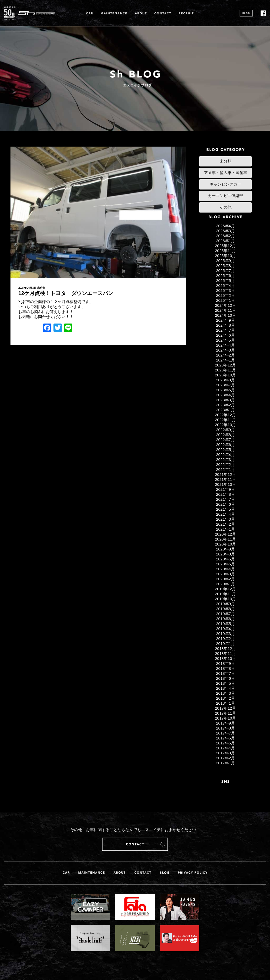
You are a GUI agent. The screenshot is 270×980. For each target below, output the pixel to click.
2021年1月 (225, 529)
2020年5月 (225, 564)
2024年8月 (225, 325)
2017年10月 (225, 718)
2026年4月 (225, 226)
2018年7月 (225, 673)
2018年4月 (225, 688)
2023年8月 (225, 380)
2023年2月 (225, 405)
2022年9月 (225, 430)
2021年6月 (225, 504)
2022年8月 (225, 435)
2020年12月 (225, 534)
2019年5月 (225, 624)
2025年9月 (225, 261)
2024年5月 (225, 340)
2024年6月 (225, 335)
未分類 (41, 288)
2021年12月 (225, 474)
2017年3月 (225, 753)
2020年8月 (225, 554)
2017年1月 (225, 763)
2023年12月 (225, 365)
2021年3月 (225, 519)
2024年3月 (225, 350)
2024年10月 (225, 315)
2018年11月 (225, 653)
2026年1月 (225, 241)
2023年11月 (225, 370)
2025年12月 (225, 246)
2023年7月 (225, 385)
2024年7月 (225, 330)
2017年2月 (225, 758)
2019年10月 (225, 599)
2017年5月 (225, 743)
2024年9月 (225, 320)
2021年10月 (225, 484)
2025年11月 (225, 251)
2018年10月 (225, 658)
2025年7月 (225, 271)
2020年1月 (225, 584)
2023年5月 (225, 390)
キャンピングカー (225, 184)
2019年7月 (225, 614)
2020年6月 (225, 559)
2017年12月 (225, 708)
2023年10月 (225, 375)
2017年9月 (225, 723)
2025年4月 (225, 285)
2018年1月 (225, 703)
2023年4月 (225, 395)
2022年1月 (225, 469)
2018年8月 (225, 668)
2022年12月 (225, 415)
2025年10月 (225, 256)
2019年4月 (225, 629)
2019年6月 (225, 619)
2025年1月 (225, 300)
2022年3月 (225, 460)
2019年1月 (225, 644)
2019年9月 (225, 604)
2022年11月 (225, 420)
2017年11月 (225, 713)
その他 (226, 207)
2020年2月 (225, 579)
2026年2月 (225, 236)
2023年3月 (225, 400)
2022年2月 (225, 464)
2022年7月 (225, 440)
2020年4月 (225, 569)
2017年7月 (225, 733)
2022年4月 (225, 455)
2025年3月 (225, 290)
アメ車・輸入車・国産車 (226, 173)
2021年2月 (225, 524)
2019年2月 (225, 639)
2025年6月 (225, 275)
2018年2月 (225, 698)
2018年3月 (225, 693)
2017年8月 (225, 728)
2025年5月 (225, 280)
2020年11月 (225, 539)
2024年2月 (225, 355)
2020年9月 (225, 549)
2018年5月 (225, 683)
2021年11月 (225, 479)
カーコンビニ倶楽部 (226, 196)
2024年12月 (225, 305)
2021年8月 (225, 494)
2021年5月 (225, 509)
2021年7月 (225, 499)
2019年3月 (225, 634)
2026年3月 (225, 231)
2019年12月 (225, 589)
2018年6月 (225, 678)
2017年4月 (225, 748)
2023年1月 (225, 410)
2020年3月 (225, 574)
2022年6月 (225, 445)
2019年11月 (225, 594)
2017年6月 (225, 738)
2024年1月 (225, 360)
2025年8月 (225, 266)
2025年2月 (225, 295)
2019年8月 (225, 609)
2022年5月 (225, 450)
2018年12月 (225, 648)
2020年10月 (225, 544)
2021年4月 (225, 514)
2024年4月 (225, 345)
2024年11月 (225, 310)
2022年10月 (225, 425)
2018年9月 (225, 663)
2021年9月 (225, 489)
